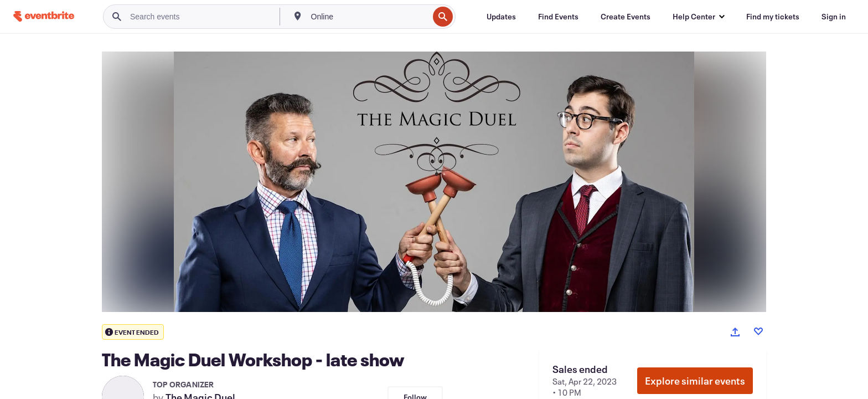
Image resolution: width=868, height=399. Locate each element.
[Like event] (758, 331)
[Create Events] (626, 17)
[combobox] (369, 17)
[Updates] (501, 17)
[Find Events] (558, 17)
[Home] (44, 16)
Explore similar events (695, 381)
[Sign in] (834, 17)
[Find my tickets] (773, 17)
